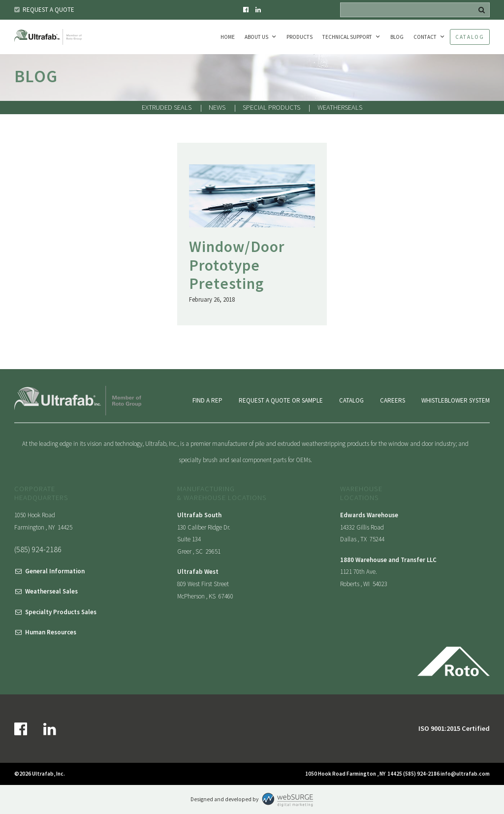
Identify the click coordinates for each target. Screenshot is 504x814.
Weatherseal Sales (51, 591)
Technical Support (347, 37)
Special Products (271, 107)
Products (299, 37)
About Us (256, 37)
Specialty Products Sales (61, 612)
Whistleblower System (456, 400)
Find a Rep (207, 400)
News (217, 107)
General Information (55, 571)
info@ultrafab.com (465, 774)
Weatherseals (340, 107)
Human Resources (51, 632)
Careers (393, 400)
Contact (425, 37)
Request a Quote (48, 10)
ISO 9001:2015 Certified (454, 728)
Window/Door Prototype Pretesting (237, 265)
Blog (397, 37)
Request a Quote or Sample (281, 400)
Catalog (470, 37)
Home (228, 37)
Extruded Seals (167, 107)
